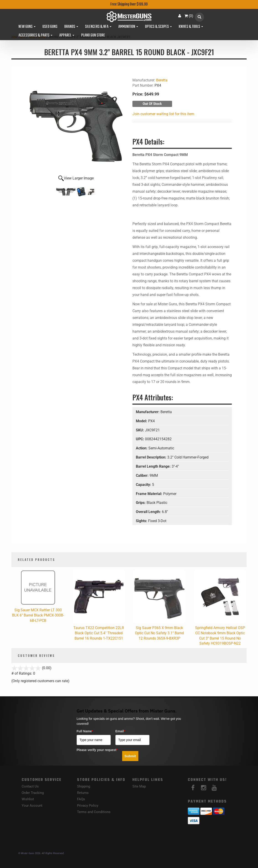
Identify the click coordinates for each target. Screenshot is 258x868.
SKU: (140, 430)
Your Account (32, 806)
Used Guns (50, 27)
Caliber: (143, 475)
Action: (142, 448)
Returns (83, 793)
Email (120, 731)
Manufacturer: (148, 412)
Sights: (142, 521)
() (189, 16)
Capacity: (144, 485)
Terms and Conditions (94, 812)
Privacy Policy (88, 806)
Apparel (67, 36)
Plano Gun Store (93, 36)
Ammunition (128, 27)
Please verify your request (97, 750)
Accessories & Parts (35, 36)
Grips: (141, 503)
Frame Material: (150, 494)
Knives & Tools (191, 27)
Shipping (84, 786)
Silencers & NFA (98, 27)
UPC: (140, 439)
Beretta (162, 80)
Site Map (139, 786)
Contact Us (30, 786)
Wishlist (28, 799)
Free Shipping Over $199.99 (129, 4)
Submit (130, 756)
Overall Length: (149, 512)
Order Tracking (33, 793)
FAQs (81, 799)
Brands (71, 27)
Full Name (85, 731)
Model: (142, 421)
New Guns (27, 27)
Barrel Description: (152, 457)
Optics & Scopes (158, 27)
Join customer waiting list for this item (163, 114)
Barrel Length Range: (154, 466)
